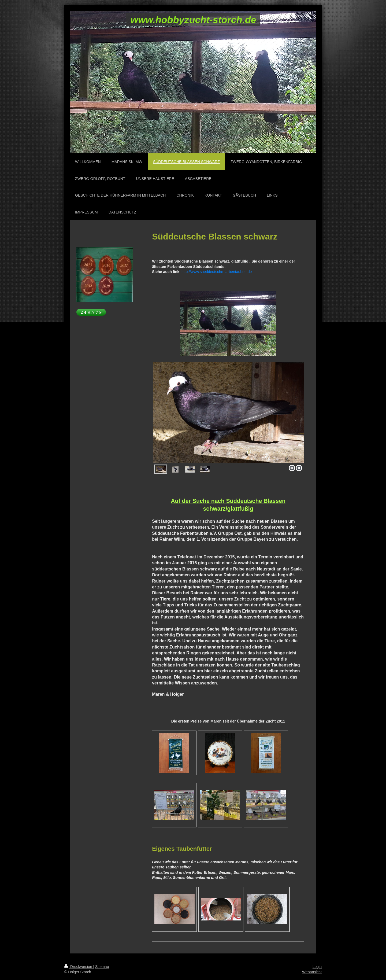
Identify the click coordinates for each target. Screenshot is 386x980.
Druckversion (79, 967)
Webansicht (312, 972)
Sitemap (102, 967)
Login (317, 967)
